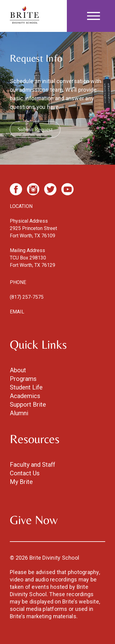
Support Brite (28, 404)
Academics (25, 396)
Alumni (19, 413)
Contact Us (25, 473)
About (18, 370)
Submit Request (35, 129)
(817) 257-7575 (27, 297)
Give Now (34, 520)
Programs (23, 379)
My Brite (21, 482)
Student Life (26, 387)
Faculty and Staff (33, 465)
